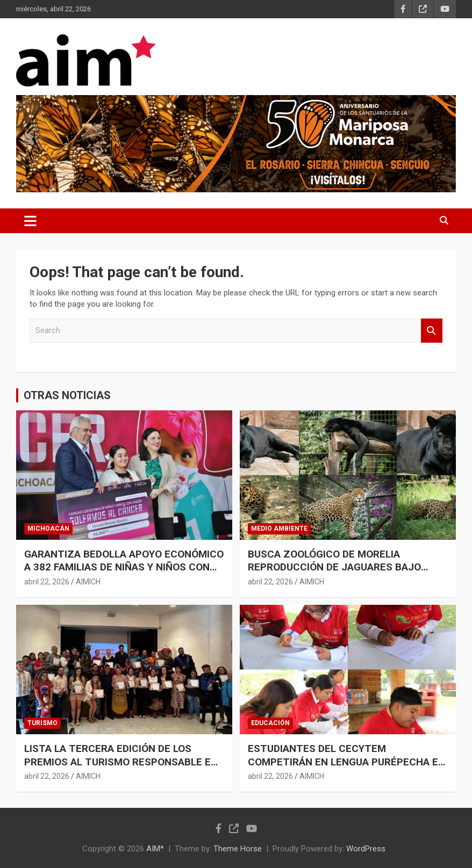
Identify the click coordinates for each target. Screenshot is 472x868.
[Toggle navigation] (30, 221)
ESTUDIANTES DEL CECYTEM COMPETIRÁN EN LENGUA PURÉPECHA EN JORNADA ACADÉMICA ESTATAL (346, 762)
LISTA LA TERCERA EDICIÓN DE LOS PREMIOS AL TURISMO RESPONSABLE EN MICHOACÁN (121, 762)
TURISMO (42, 723)
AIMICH (88, 582)
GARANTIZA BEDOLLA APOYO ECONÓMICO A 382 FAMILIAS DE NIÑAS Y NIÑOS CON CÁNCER (124, 567)
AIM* (155, 849)
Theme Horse (238, 849)
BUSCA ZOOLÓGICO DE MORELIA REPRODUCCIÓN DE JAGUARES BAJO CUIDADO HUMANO (334, 567)
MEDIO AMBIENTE (279, 529)
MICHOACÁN (48, 529)
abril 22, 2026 (47, 582)
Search (432, 331)
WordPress (366, 849)
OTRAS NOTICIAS (67, 395)
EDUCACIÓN (270, 723)
